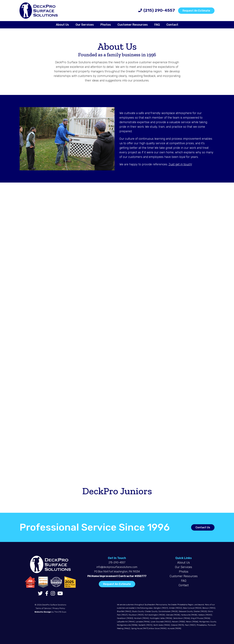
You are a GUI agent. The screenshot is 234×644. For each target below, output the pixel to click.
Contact (184, 585)
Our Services (184, 567)
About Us (184, 563)
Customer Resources (184, 576)
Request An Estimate (196, 11)
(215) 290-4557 (159, 10)
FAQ (184, 581)
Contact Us (203, 527)
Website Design (43, 612)
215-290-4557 (117, 562)
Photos (184, 572)
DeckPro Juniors (117, 491)
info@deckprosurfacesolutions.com (117, 567)
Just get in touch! (180, 164)
